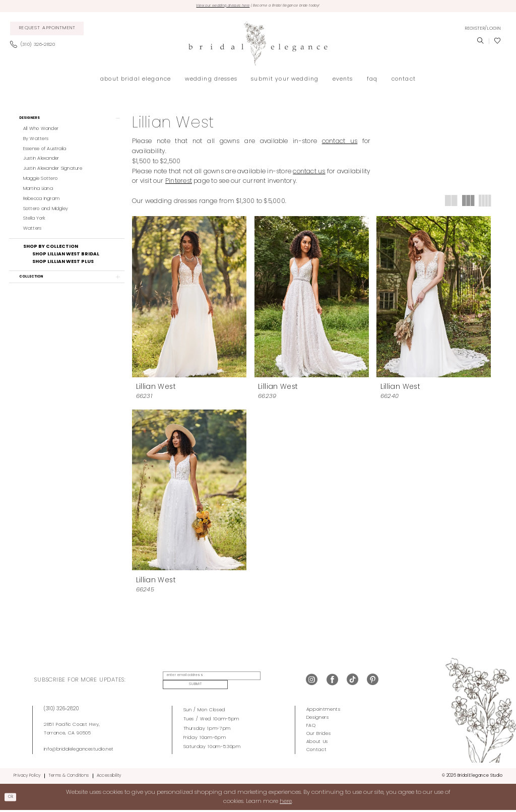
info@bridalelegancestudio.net (79, 751)
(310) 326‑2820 (61, 710)
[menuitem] (47, 31)
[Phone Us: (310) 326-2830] (36, 47)
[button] (483, 30)
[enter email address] (205, 684)
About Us (317, 743)
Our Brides (319, 735)
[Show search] (480, 43)
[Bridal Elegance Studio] (258, 46)
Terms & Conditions (69, 777)
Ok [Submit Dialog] (13, 798)
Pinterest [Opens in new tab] (179, 183)
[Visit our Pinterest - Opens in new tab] (373, 684)
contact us (340, 144)
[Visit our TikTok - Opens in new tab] (352, 684)
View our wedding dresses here (206, 7)
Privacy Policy (27, 777)
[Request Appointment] (47, 31)
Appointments (324, 711)
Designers (318, 719)
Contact (317, 751)
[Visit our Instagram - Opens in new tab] (312, 684)
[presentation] (189, 298)
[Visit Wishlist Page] (497, 43)
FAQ (311, 727)
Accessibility (109, 777)
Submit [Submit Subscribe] (271, 684)
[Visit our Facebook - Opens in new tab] (332, 684)
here (286, 803)
